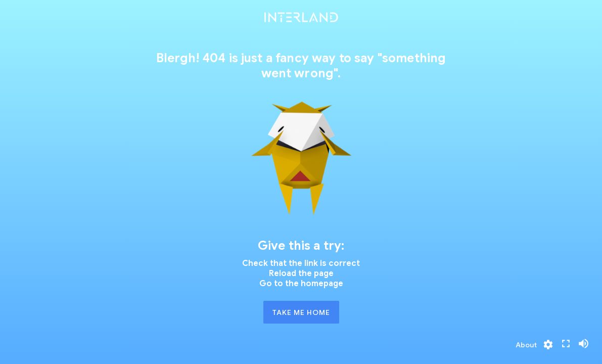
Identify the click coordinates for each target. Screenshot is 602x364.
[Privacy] (526, 345)
